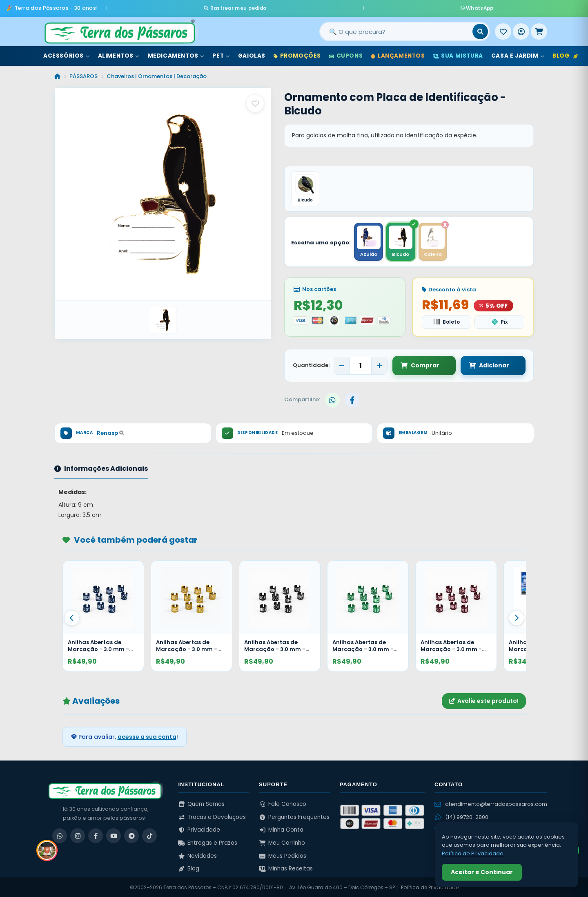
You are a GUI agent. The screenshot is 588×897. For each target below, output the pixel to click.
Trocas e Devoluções (212, 816)
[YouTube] (114, 835)
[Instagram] (78, 835)
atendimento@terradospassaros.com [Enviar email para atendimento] (491, 803)
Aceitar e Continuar (482, 872)
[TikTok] (149, 835)
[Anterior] (72, 617)
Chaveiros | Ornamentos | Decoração (157, 73)
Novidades (197, 855)
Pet (221, 53)
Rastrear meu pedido (322, 6)
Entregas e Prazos (208, 842)
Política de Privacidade (430, 887)
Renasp (110, 432)
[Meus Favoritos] (503, 28)
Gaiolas (252, 53)
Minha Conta (281, 829)
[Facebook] (96, 835)
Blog (565, 53)
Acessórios (67, 53)
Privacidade (199, 829)
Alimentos (119, 53)
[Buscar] (480, 28)
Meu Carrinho (282, 842)
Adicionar (481, 365)
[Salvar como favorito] (255, 100)
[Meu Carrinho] (539, 28)
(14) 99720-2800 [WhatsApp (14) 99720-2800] (461, 816)
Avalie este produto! (484, 700)
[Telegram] (131, 835)
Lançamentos (398, 53)
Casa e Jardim (518, 53)
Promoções (297, 53)
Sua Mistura (458, 53)
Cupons (346, 53)
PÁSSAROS (84, 73)
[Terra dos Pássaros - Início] (119, 28)
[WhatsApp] (60, 835)
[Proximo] (517, 617)
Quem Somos (201, 803)
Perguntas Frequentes (294, 816)
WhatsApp (391, 6)
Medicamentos (176, 53)
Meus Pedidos (283, 855)
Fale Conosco (283, 803)
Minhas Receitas (286, 868)
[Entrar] (521, 28)
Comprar (420, 365)
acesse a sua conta (147, 736)
